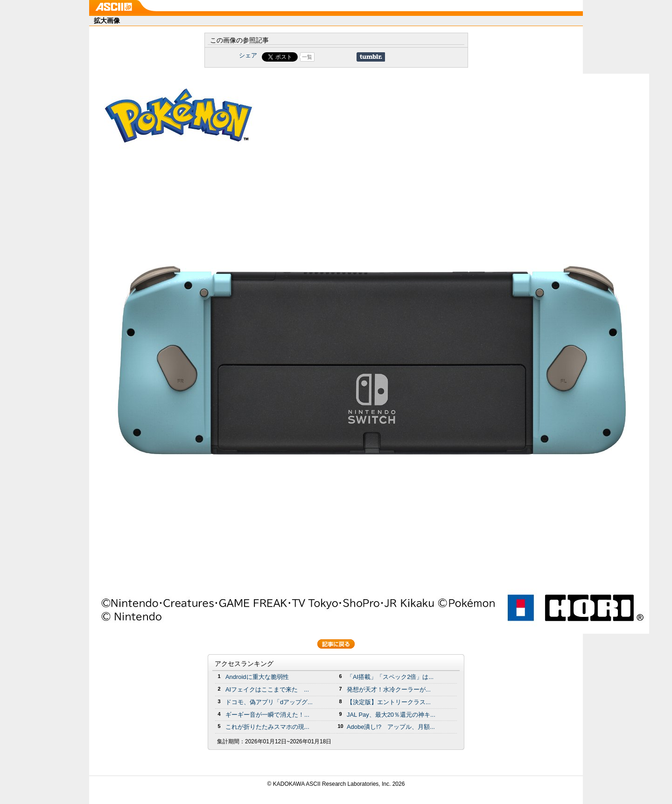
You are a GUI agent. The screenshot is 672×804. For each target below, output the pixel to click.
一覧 (307, 57)
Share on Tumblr (371, 57)
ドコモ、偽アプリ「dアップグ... (269, 702)
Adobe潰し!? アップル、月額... (391, 727)
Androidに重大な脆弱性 (257, 677)
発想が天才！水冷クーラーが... (389, 689)
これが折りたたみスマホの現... (267, 727)
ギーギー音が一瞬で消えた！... (267, 715)
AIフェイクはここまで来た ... (267, 689)
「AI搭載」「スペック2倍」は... (390, 677)
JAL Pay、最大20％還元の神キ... (391, 715)
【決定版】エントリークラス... (389, 702)
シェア (248, 55)
